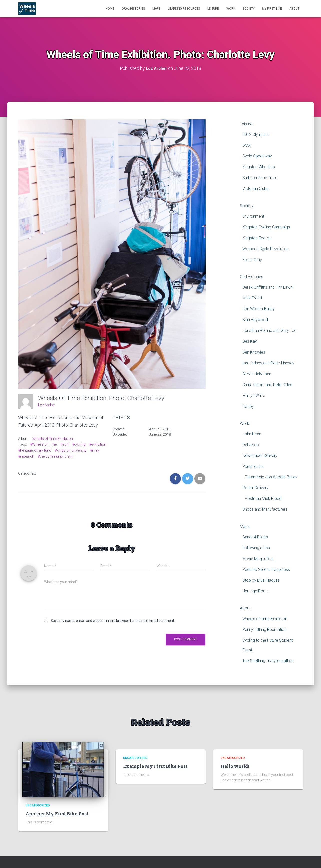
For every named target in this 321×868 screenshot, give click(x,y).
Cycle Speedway (257, 156)
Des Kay (250, 341)
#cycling (79, 444)
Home (110, 9)
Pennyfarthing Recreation (264, 630)
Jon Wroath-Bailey (258, 309)
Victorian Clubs (255, 189)
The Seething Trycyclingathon (268, 661)
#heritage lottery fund (35, 450)
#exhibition (98, 444)
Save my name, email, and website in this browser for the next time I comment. (113, 621)
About (294, 9)
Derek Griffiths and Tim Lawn (267, 287)
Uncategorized (38, 805)
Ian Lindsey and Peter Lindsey (268, 363)
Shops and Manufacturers (265, 509)
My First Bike (272, 9)
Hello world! (235, 766)
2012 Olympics (255, 134)
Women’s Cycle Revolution (265, 249)
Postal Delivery (255, 488)
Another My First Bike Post (57, 814)
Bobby (248, 406)
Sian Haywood (255, 320)
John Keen (252, 434)
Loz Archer (47, 405)
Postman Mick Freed (263, 499)
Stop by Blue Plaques (261, 580)
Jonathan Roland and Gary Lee (269, 331)
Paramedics (253, 467)
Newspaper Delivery (260, 456)
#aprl (64, 444)
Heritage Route (255, 591)
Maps (156, 9)
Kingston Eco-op (257, 238)
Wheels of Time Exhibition (53, 439)
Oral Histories (133, 9)
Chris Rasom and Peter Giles (267, 385)
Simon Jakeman (257, 374)
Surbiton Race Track (260, 178)
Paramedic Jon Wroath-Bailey (271, 477)
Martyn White (254, 395)
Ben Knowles (254, 352)
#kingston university (71, 450)
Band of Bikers (255, 537)
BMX (246, 145)
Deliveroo (251, 445)
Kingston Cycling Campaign (266, 227)
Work (231, 9)
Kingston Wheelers (259, 167)
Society (249, 9)
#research (26, 456)
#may (95, 450)
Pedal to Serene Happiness (266, 569)
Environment (253, 216)
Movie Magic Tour (258, 559)
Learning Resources (184, 9)
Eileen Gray (252, 260)
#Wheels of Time (43, 444)
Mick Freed (252, 298)
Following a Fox (256, 548)
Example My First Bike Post (155, 766)
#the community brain (55, 456)
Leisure (213, 9)
